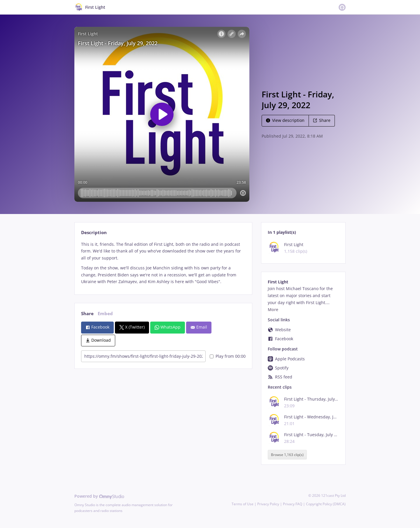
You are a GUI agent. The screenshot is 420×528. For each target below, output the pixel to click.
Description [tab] (94, 233)
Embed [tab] (105, 314)
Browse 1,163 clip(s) (287, 455)
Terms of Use (243, 504)
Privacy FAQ (293, 504)
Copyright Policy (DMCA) (326, 504)
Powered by (99, 496)
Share (322, 120)
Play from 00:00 (228, 356)
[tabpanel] (163, 263)
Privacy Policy (268, 504)
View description (285, 120)
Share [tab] (87, 314)
